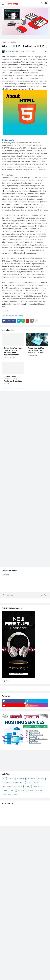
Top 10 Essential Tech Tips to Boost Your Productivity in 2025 (36, 350)
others (12, 790)
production (21, 790)
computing (12, 42)
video (16, 794)
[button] (3, 4)
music (27, 786)
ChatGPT (11, 779)
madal (20, 786)
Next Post (44, 595)
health (29, 783)
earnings (41, 779)
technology (19, 315)
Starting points (8, 140)
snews (31, 790)
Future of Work (18, 783)
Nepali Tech (37, 786)
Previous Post (8, 595)
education (7, 783)
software (39, 790)
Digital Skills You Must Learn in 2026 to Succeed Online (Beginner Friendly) (13, 351)
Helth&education (9, 786)
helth (36, 783)
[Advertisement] (25, 760)
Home (4, 42)
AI (4, 779)
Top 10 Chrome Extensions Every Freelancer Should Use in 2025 (13, 380)
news (5, 790)
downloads (31, 779)
